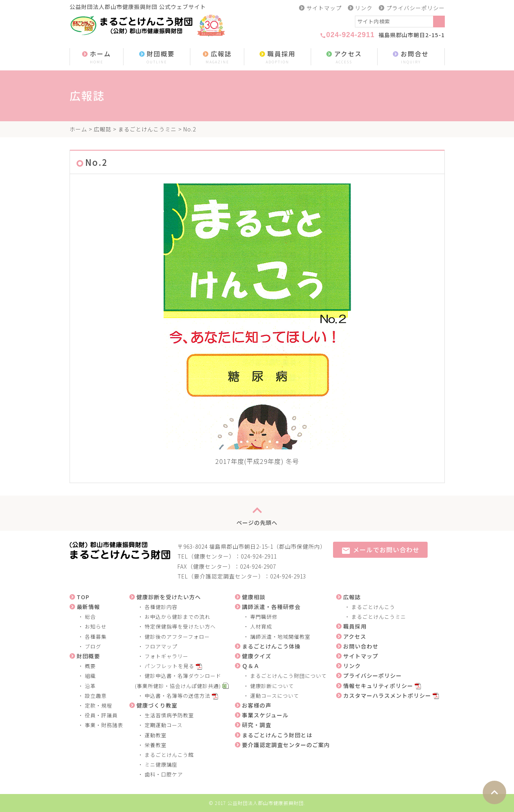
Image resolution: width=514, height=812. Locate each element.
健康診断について (272, 686)
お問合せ (411, 57)
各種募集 (96, 637)
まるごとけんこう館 (169, 755)
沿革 (90, 686)
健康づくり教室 (157, 705)
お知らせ (96, 626)
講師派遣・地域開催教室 (280, 637)
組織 (90, 676)
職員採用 (278, 57)
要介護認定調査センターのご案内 (286, 745)
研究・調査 (257, 725)
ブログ (93, 646)
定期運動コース (164, 725)
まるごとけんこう (373, 607)
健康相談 (254, 597)
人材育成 (261, 626)
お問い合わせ (361, 646)
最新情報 (88, 607)
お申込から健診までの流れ (177, 617)
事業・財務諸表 (104, 725)
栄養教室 (156, 745)
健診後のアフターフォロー (177, 637)
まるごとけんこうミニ (147, 129)
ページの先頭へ (257, 513)
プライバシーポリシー (415, 8)
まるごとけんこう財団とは (277, 735)
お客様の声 (257, 705)
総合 (90, 617)
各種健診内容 (161, 607)
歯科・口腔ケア (164, 774)
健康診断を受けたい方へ (169, 597)
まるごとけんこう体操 (271, 646)
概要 (90, 666)
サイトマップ (324, 8)
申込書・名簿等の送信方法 (177, 696)
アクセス (344, 57)
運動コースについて (275, 696)
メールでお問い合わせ (380, 550)
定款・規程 (99, 705)
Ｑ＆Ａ (251, 666)
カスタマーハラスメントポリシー (387, 695)
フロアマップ (161, 646)
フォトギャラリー (167, 656)
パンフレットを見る (169, 666)
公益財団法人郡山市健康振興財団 (266, 803)
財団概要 (157, 57)
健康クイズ (257, 656)
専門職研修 (264, 617)
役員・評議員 (101, 715)
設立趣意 (96, 696)
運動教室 (156, 735)
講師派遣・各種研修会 (271, 607)
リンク (364, 8)
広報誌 (217, 57)
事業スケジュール (265, 715)
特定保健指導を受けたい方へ (180, 626)
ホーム (97, 57)
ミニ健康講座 (161, 764)
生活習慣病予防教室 (169, 715)
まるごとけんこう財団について (288, 676)
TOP (83, 597)
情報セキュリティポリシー (378, 686)
